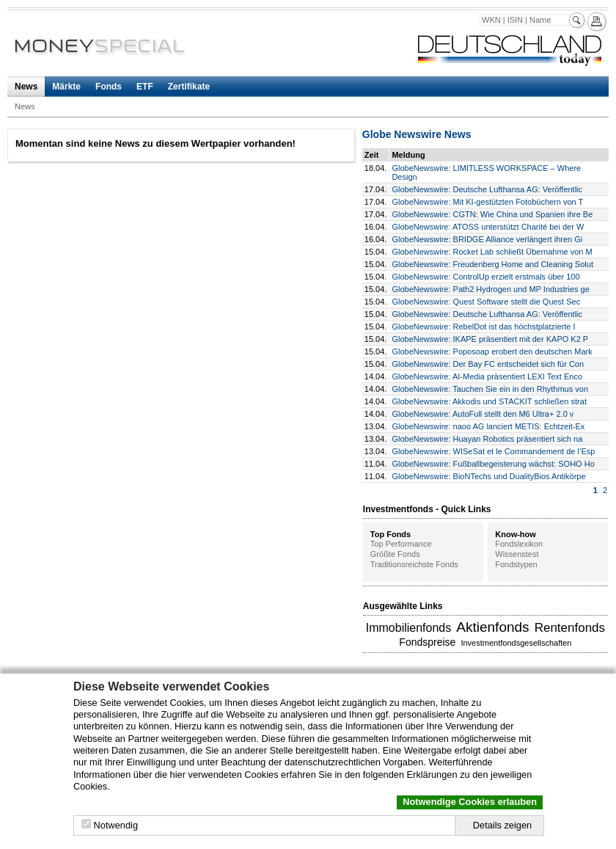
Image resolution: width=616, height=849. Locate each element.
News (26, 87)
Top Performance (401, 544)
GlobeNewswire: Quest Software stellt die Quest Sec (486, 302)
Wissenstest (517, 554)
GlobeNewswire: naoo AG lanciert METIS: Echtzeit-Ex (488, 426)
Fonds (109, 87)
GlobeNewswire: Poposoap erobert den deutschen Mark (492, 351)
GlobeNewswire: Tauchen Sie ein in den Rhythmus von (490, 389)
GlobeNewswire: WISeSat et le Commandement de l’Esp (493, 451)
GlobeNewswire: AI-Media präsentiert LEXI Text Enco (487, 376)
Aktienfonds (492, 627)
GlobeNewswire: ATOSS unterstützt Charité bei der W (488, 227)
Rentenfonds (570, 628)
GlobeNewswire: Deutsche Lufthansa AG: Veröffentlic (487, 189)
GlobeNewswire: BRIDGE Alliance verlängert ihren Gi (487, 239)
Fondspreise (427, 642)
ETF (145, 87)
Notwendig (116, 825)
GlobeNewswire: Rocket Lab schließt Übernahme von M (492, 252)
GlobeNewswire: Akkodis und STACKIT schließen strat (489, 401)
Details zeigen (502, 825)
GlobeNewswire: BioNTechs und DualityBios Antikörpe (488, 476)
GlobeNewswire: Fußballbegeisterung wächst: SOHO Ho (493, 464)
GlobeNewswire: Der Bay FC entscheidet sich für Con (488, 364)
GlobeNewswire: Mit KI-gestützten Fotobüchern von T (487, 202)
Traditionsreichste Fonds (414, 564)
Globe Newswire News (417, 134)
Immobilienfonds (409, 628)
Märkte (66, 87)
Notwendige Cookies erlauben (470, 802)
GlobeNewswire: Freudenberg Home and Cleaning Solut (492, 264)
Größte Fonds (395, 554)
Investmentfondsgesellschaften (516, 643)
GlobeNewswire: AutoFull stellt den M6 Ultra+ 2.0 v (483, 414)
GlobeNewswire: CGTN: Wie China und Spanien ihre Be (492, 214)
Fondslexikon (519, 544)
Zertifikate (189, 87)
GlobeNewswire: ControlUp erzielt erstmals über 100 (485, 277)
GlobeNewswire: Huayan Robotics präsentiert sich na (487, 439)
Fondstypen (516, 564)
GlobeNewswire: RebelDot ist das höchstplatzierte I (483, 327)
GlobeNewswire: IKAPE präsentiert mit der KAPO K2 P (490, 339)
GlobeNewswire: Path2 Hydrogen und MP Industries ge (490, 289)
